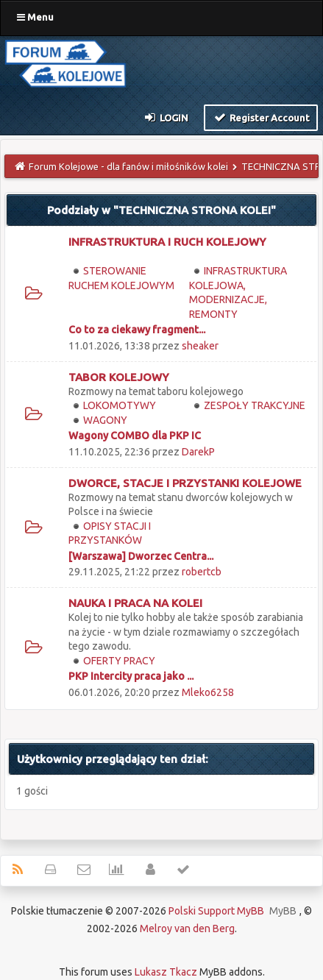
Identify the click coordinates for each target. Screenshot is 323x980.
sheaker (200, 346)
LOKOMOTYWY (120, 405)
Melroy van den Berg (187, 928)
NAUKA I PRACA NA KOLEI (135, 603)
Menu (35, 17)
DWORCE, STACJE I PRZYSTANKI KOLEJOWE (185, 483)
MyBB (283, 911)
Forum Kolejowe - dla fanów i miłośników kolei (128, 166)
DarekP (198, 452)
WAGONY (105, 420)
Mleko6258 (208, 692)
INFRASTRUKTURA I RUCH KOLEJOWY (167, 242)
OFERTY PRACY (119, 661)
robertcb (202, 572)
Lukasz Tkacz (166, 972)
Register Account (261, 117)
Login (166, 117)
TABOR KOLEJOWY (119, 377)
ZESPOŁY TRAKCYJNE (255, 405)
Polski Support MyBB (216, 911)
